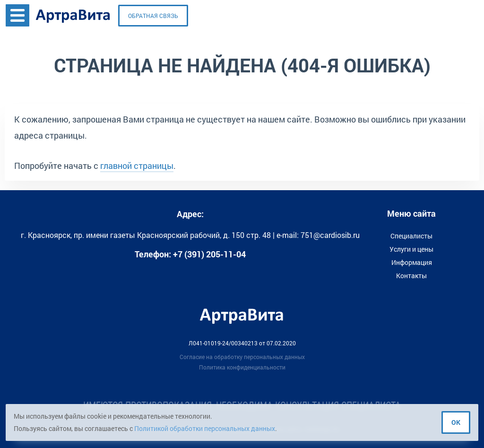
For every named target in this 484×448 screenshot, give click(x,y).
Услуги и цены (411, 249)
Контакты (411, 276)
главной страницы (137, 166)
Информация (412, 262)
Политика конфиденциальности (242, 367)
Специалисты (411, 236)
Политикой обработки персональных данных (205, 428)
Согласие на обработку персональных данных (242, 357)
